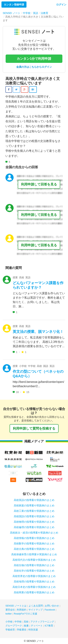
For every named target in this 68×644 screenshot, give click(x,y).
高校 (26, 622)
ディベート (37, 626)
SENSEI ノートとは (16, 606)
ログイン (61, 5)
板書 (26, 626)
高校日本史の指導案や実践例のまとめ (34, 587)
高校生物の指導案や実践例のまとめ (34, 565)
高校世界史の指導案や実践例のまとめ (34, 576)
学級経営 (10, 630)
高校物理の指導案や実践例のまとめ (34, 522)
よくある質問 (36, 606)
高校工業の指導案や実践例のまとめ (34, 511)
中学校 (18, 622)
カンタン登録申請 (14, 5)
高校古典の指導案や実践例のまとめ (34, 549)
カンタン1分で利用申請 (34, 59)
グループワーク (14, 626)
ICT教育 (49, 626)
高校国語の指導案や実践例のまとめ (34, 516)
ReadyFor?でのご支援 (25, 614)
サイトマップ (36, 610)
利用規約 (22, 610)
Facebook (50, 610)
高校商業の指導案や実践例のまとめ (34, 592)
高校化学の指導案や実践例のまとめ (34, 571)
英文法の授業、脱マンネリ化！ (38, 332)
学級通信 (22, 630)
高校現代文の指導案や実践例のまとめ (34, 560)
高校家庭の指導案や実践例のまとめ (34, 505)
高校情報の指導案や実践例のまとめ (34, 538)
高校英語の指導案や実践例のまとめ (34, 500)
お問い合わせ (52, 606)
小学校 (9, 622)
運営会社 (10, 610)
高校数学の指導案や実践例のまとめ (34, 543)
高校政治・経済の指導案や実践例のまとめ (34, 533)
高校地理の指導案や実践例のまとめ (34, 582)
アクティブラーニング (42, 622)
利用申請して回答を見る (39, 184)
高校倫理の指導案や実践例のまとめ (34, 527)
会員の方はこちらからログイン (34, 67)
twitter (9, 614)
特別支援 (33, 630)
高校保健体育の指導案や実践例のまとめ (34, 554)
